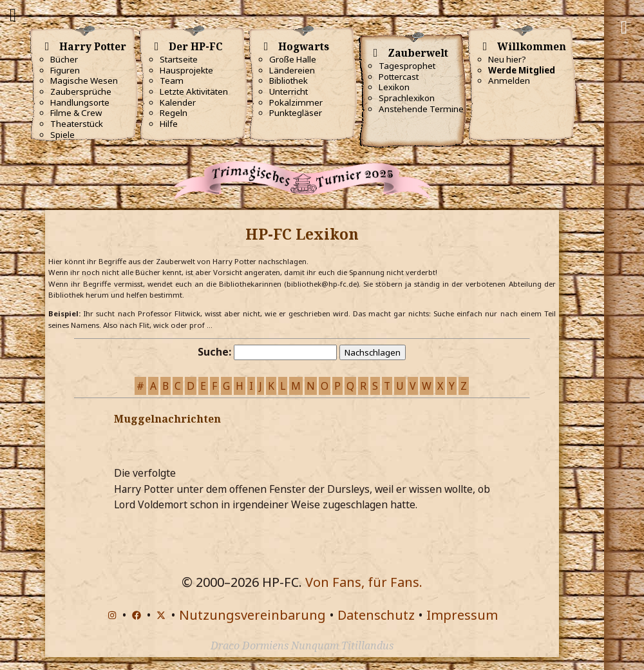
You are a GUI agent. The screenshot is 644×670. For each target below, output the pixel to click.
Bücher (64, 59)
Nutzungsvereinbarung (252, 615)
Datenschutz (376, 615)
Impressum (462, 615)
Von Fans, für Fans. (364, 582)
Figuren (65, 70)
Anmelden (509, 81)
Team (172, 81)
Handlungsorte (80, 102)
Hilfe (169, 124)
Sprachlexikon (407, 98)
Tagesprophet (407, 66)
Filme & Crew (76, 113)
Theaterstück (77, 124)
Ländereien (292, 70)
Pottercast (399, 77)
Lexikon (394, 87)
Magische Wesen (84, 81)
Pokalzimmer (296, 102)
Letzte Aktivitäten (194, 91)
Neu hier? (507, 59)
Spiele (62, 135)
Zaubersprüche (81, 91)
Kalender (178, 102)
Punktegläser (296, 113)
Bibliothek (289, 81)
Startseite (179, 59)
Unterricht (289, 91)
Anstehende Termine (421, 109)
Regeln (174, 113)
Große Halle (293, 59)
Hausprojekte (186, 70)
